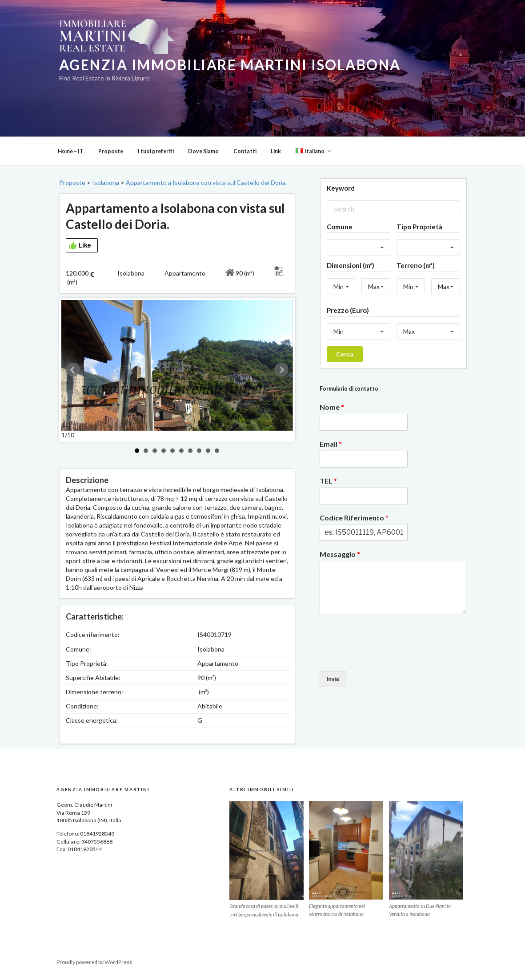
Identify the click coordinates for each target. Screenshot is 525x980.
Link (276, 151)
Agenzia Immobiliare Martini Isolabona (230, 65)
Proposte (111, 151)
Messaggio (340, 554)
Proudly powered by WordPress (94, 962)
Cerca (345, 354)
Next (281, 370)
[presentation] (387, 656)
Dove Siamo (203, 151)
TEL (328, 481)
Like (80, 246)
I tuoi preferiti (156, 151)
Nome (332, 407)
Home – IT (71, 151)
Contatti (245, 151)
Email (331, 444)
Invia (333, 679)
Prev (73, 370)
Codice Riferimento (354, 518)
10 (217, 451)
